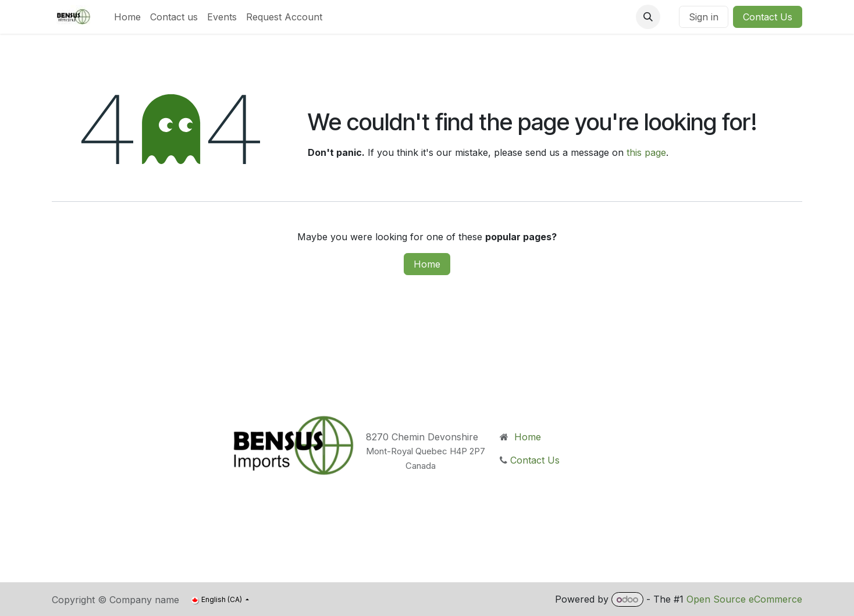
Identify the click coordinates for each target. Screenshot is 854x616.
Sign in (704, 17)
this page (646, 152)
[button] (648, 17)
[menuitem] (127, 17)
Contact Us (768, 17)
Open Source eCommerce (744, 599)
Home (427, 264)
